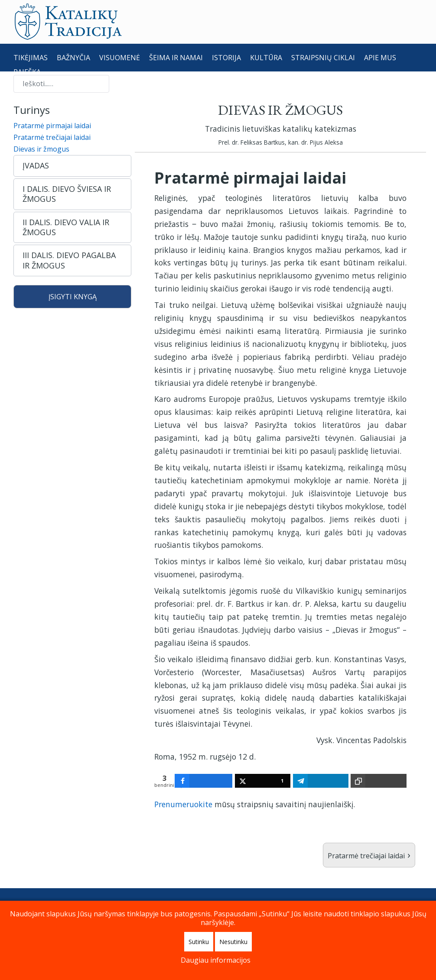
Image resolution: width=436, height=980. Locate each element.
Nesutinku (233, 942)
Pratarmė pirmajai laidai (52, 126)
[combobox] (61, 84)
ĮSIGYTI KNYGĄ (73, 297)
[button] (72, 166)
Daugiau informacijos (216, 960)
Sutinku (199, 942)
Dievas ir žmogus (41, 149)
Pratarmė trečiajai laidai (52, 137)
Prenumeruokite (183, 804)
